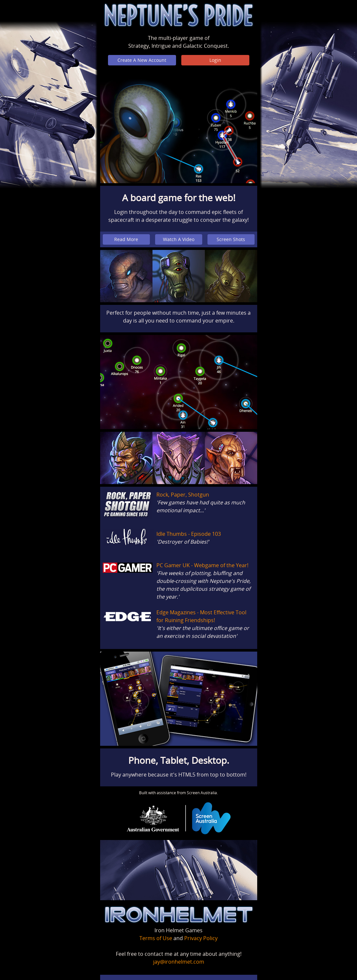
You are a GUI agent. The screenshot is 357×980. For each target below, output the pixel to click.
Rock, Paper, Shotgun (183, 495)
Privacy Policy (201, 938)
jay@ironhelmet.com (179, 962)
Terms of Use (156, 938)
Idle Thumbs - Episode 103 (189, 534)
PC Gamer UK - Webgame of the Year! (202, 565)
